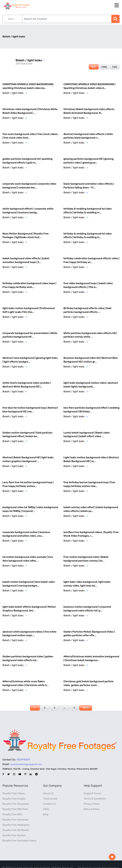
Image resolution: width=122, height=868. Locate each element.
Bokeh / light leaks (13, 93)
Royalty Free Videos (14, 786)
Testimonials (50, 791)
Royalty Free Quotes (14, 828)
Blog (46, 807)
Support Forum (92, 786)
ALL (94, 67)
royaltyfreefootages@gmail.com (26, 757)
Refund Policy (92, 802)
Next (86, 700)
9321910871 (23, 752)
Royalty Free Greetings (15, 812)
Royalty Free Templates (16, 797)
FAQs (46, 802)
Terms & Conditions (95, 791)
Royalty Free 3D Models (16, 823)
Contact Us (49, 797)
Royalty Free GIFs (12, 807)
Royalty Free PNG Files (15, 802)
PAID (115, 67)
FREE (104, 67)
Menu (11, 19)
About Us (48, 786)
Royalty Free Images (14, 791)
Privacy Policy (92, 797)
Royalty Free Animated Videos (19, 833)
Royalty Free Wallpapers (16, 818)
